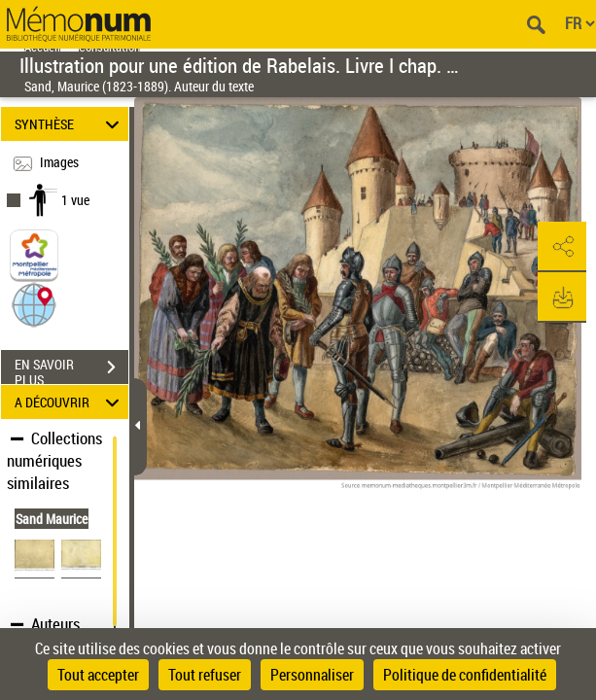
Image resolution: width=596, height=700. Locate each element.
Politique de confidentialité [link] (465, 675)
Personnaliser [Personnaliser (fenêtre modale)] (312, 675)
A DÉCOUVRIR (70, 402)
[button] (34, 304)
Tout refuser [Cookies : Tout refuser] (205, 675)
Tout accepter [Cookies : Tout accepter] (98, 675)
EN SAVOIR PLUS (71, 369)
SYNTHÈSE (70, 124)
